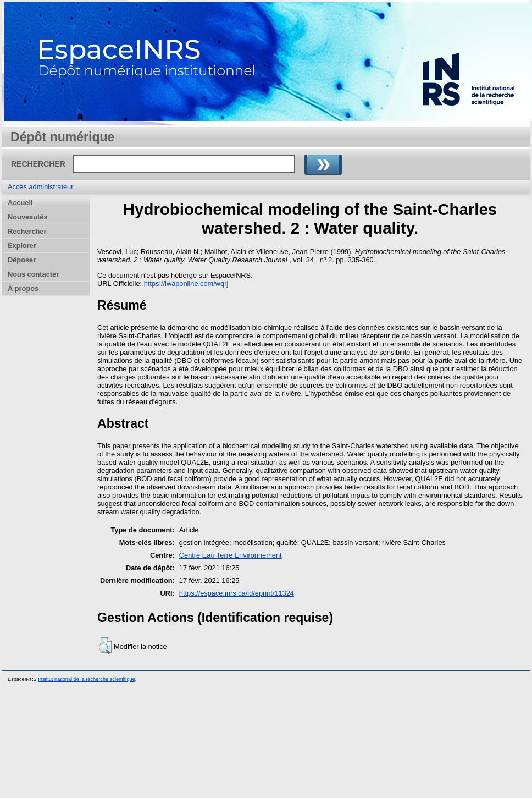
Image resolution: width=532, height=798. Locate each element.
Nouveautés (28, 217)
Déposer (22, 260)
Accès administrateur (40, 187)
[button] (105, 646)
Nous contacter (33, 274)
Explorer (22, 246)
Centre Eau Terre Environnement (231, 555)
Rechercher (27, 231)
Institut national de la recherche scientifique (87, 679)
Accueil (20, 203)
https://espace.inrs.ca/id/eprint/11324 (237, 593)
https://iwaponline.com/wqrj (186, 284)
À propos (23, 288)
